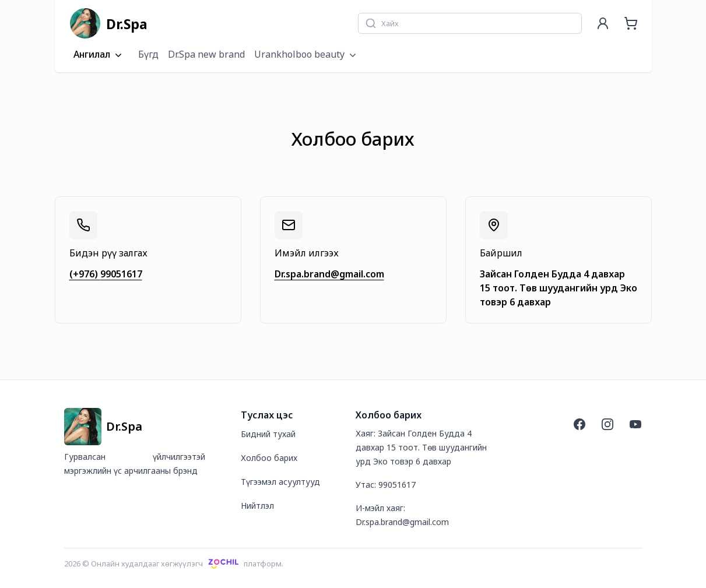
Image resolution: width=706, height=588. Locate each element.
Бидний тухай (268, 434)
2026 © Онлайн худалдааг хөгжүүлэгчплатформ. (174, 564)
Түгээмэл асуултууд (280, 482)
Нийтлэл (257, 506)
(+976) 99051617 (106, 274)
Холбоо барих (269, 458)
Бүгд (148, 54)
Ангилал (99, 55)
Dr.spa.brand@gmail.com (329, 274)
